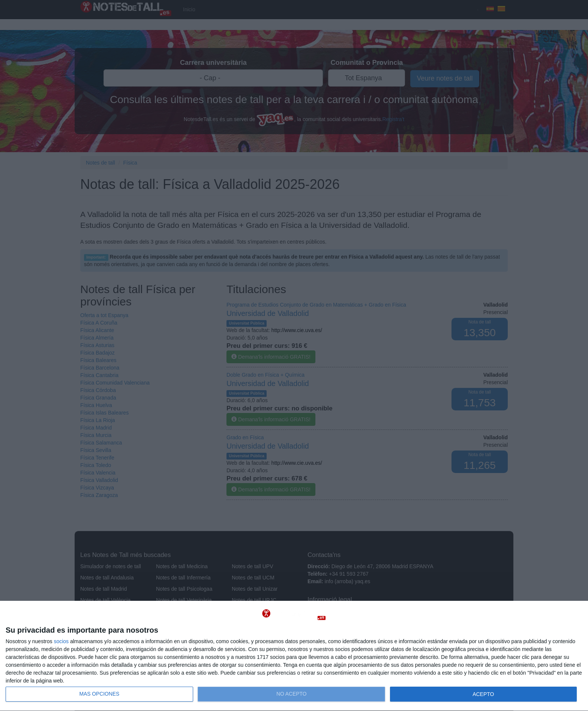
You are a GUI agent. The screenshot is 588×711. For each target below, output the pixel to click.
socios (61, 641)
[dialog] (294, 656)
